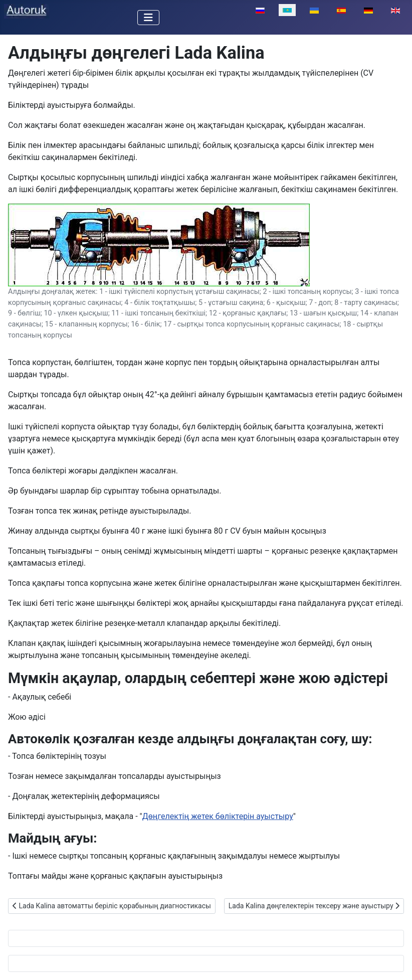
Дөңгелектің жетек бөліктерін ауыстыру (218, 816)
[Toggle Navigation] (148, 18)
